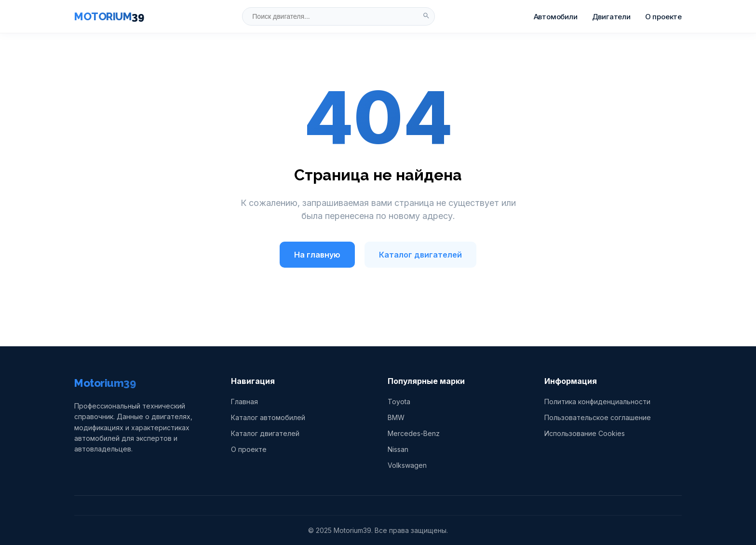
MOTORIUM (109, 16)
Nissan (398, 449)
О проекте (663, 17)
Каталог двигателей (420, 255)
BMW (396, 417)
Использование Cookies (585, 433)
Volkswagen (407, 465)
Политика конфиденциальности (597, 402)
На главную (317, 255)
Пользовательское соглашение (598, 417)
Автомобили (556, 17)
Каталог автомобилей (268, 417)
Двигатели (611, 17)
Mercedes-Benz (414, 433)
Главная (244, 402)
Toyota (399, 402)
